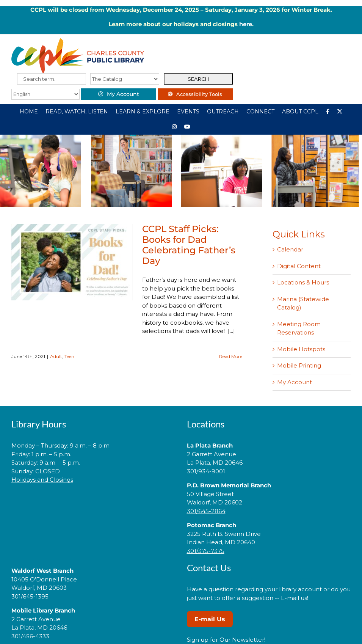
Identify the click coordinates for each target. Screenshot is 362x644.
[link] (93, 504)
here (246, 24)
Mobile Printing (299, 365)
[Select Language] (45, 94)
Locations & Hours (303, 282)
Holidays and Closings (42, 480)
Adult (56, 356)
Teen (69, 356)
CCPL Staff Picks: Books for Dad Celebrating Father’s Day (189, 245)
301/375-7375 (206, 551)
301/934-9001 (206, 471)
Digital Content (299, 266)
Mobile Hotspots (301, 349)
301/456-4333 (30, 636)
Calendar (290, 249)
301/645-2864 (206, 511)
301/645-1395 (30, 596)
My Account (295, 382)
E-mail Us (210, 619)
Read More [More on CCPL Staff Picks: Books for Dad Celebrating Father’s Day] (231, 356)
